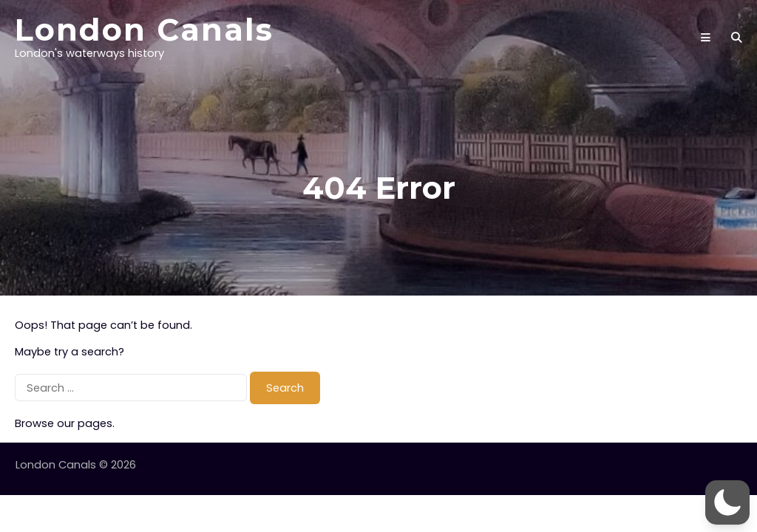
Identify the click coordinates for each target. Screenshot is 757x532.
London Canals (144, 30)
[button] (727, 502)
